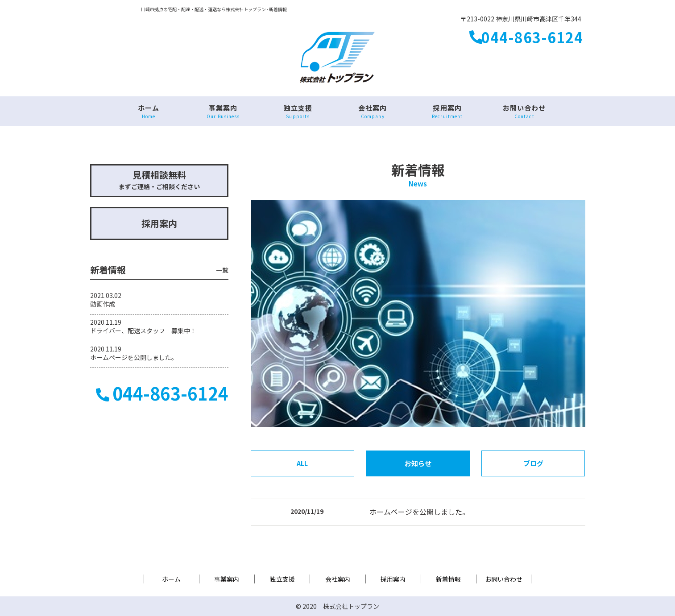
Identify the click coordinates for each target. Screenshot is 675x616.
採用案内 (447, 111)
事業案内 (223, 111)
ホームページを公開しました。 (419, 512)
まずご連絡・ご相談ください (159, 180)
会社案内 (373, 111)
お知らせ (418, 463)
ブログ (533, 463)
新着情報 (448, 579)
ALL (302, 463)
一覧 (222, 270)
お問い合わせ (524, 111)
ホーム (148, 111)
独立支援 (298, 111)
